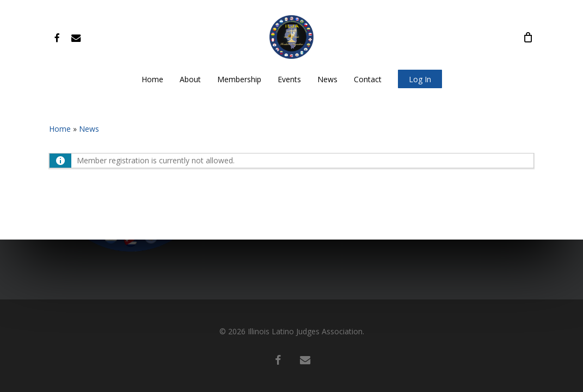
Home (60, 129)
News (89, 129)
